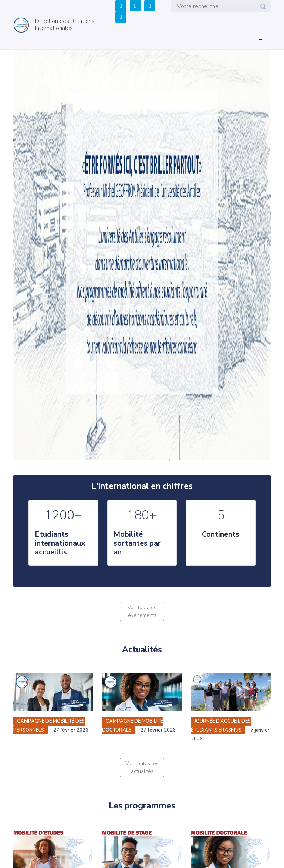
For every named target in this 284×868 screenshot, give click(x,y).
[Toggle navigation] (260, 39)
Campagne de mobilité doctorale (133, 726)
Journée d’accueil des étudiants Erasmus (221, 726)
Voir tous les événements (142, 611)
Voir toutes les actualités (142, 767)
